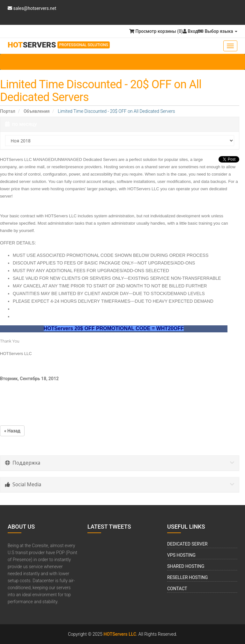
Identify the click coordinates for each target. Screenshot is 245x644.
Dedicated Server (187, 544)
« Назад (12, 431)
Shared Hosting (186, 566)
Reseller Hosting (188, 577)
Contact (177, 589)
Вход (190, 31)
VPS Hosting (181, 555)
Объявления (37, 111)
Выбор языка (218, 31)
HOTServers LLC (120, 634)
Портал (8, 111)
